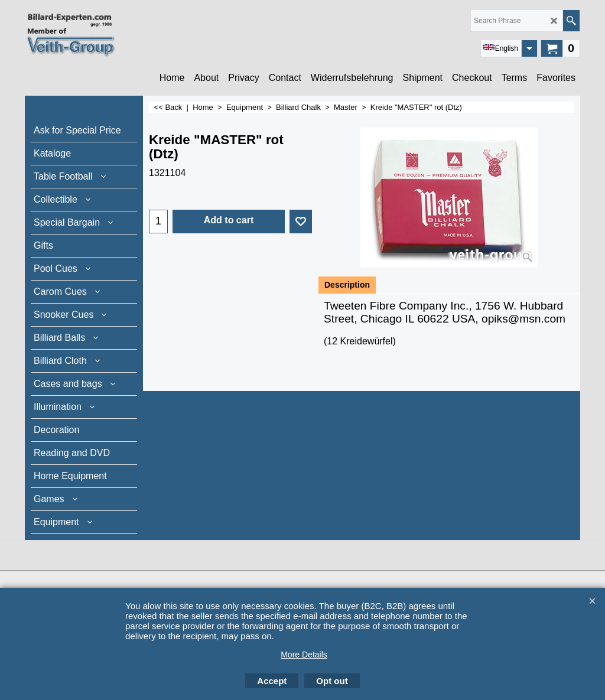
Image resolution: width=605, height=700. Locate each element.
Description (347, 285)
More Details (304, 655)
